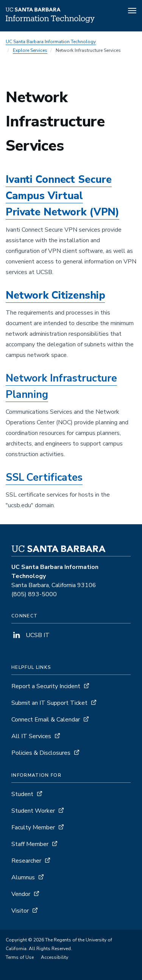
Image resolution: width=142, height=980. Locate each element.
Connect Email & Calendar (46, 720)
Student (22, 794)
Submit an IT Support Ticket (49, 703)
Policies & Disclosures (41, 753)
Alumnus (23, 877)
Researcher (26, 861)
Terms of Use (20, 957)
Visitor (20, 911)
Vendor (21, 894)
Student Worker (33, 811)
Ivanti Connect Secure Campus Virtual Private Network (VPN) (62, 196)
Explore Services (30, 50)
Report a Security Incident (46, 686)
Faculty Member (33, 827)
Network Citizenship (55, 295)
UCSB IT (30, 635)
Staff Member (30, 844)
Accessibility (55, 957)
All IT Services (31, 736)
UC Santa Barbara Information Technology (51, 42)
